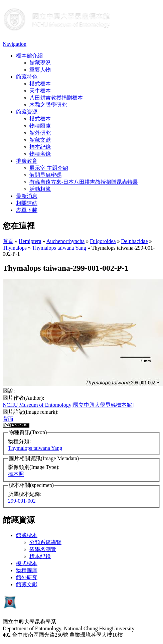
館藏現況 (40, 63)
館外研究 (40, 133)
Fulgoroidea (103, 241)
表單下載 (27, 210)
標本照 (16, 474)
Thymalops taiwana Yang (59, 248)
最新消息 (27, 196)
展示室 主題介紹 (49, 168)
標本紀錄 (40, 147)
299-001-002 (22, 501)
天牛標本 (40, 91)
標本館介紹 (29, 56)
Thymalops (15, 248)
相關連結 (27, 203)
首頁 (8, 241)
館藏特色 (27, 77)
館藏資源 (27, 112)
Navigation (15, 44)
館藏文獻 (40, 140)
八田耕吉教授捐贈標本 (56, 98)
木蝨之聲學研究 (48, 105)
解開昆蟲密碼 (45, 175)
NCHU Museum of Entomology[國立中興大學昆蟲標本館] (68, 405)
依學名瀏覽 (43, 549)
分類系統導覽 (45, 542)
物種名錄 (40, 154)
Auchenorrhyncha (66, 241)
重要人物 (40, 70)
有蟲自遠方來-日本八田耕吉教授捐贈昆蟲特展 (84, 182)
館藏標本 (27, 535)
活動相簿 (40, 189)
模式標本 (40, 84)
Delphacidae (135, 241)
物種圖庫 (40, 126)
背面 (8, 419)
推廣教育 (27, 161)
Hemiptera (30, 241)
